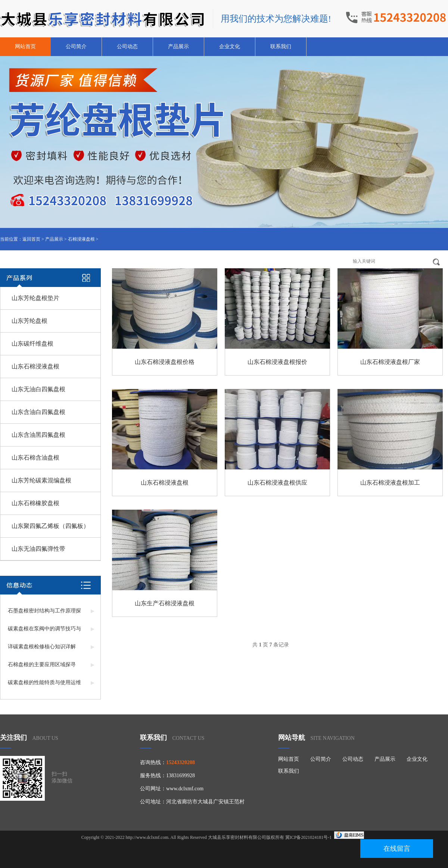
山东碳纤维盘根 (32, 344)
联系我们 (281, 47)
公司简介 (76, 47)
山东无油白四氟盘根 (38, 389)
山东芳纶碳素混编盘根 (41, 480)
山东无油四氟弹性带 (38, 549)
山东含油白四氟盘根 (38, 412)
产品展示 (178, 47)
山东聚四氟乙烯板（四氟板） (50, 526)
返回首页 (31, 239)
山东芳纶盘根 (29, 321)
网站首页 (25, 47)
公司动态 (127, 47)
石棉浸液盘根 (81, 239)
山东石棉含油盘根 (35, 458)
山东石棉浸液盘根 (35, 366)
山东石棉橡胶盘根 (35, 503)
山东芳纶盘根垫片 (35, 298)
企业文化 (230, 47)
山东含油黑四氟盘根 (38, 435)
